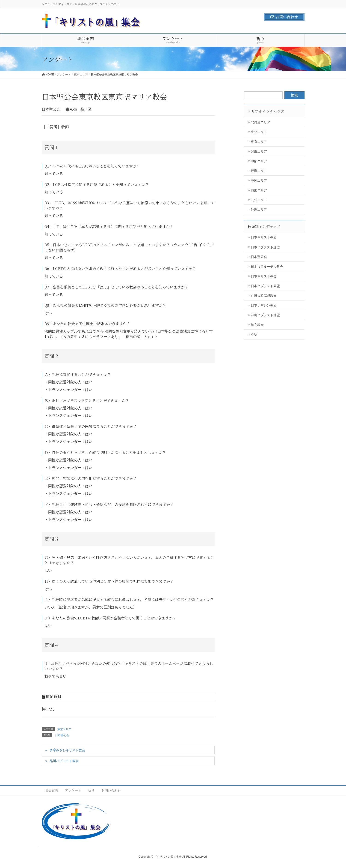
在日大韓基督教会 (264, 296)
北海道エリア (260, 122)
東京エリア (64, 729)
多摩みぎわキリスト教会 (67, 750)
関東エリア (259, 151)
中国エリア (259, 180)
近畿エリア (259, 171)
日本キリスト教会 (264, 276)
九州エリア (259, 200)
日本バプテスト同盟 (265, 286)
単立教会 (257, 325)
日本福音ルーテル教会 (267, 267)
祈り (91, 790)
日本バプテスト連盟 (265, 247)
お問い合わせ (284, 17)
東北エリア (259, 132)
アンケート (73, 790)
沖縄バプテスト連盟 (265, 315)
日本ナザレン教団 (264, 305)
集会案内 (52, 790)
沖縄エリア (259, 210)
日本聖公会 (62, 735)
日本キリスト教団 (264, 237)
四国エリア (259, 190)
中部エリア (259, 161)
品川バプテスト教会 (64, 761)
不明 (254, 334)
